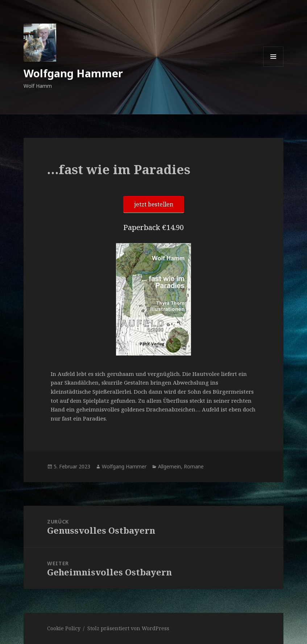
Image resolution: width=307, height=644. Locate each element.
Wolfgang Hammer (73, 73)
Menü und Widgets (273, 67)
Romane (194, 466)
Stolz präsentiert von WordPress (128, 628)
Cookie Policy (64, 628)
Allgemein (169, 466)
